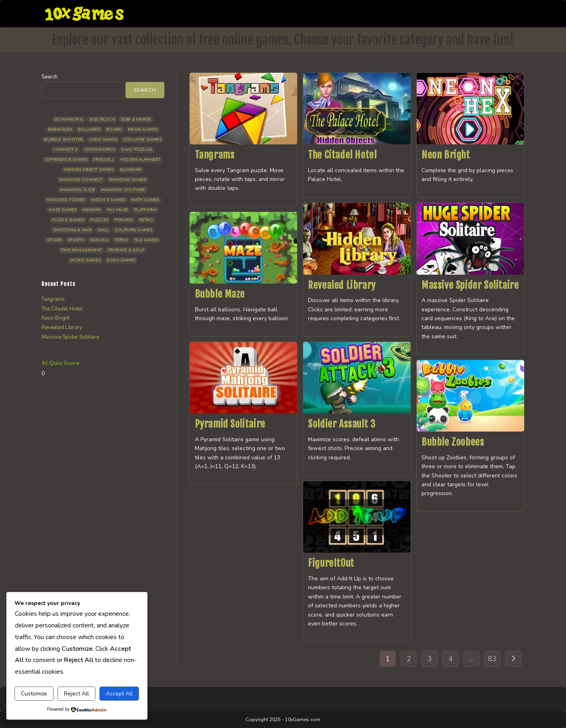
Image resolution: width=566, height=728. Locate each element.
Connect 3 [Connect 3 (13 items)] (65, 150)
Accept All (119, 694)
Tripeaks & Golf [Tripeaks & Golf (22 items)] (126, 250)
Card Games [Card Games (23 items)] (103, 140)
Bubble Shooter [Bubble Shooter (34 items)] (63, 140)
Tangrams (215, 155)
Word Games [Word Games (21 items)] (85, 260)
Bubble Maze (220, 294)
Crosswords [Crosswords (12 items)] (99, 150)
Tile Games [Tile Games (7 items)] (146, 240)
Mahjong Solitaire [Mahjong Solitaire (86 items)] (123, 190)
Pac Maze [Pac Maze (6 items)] (118, 210)
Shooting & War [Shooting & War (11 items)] (72, 230)
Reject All (76, 694)
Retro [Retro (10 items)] (146, 220)
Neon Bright (446, 155)
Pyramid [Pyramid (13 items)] (124, 220)
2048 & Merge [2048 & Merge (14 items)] (136, 119)
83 (492, 659)
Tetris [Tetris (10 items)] (121, 240)
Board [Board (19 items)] (114, 130)
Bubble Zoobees (453, 442)
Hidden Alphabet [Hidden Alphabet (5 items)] (140, 160)
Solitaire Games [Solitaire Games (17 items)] (133, 230)
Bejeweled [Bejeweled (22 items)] (60, 130)
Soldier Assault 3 (342, 424)
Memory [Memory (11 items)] (92, 210)
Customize (34, 694)
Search (50, 77)
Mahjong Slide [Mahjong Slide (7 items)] (77, 190)
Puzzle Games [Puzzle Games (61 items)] (68, 220)
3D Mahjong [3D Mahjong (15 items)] (69, 119)
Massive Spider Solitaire (470, 285)
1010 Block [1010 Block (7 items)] (102, 119)
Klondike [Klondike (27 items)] (131, 170)
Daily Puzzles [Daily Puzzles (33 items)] (137, 150)
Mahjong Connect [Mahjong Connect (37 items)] (81, 180)
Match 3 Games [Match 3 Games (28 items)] (108, 200)
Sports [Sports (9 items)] (76, 240)
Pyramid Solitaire (230, 424)
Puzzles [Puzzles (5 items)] (99, 220)
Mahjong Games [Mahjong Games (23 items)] (128, 180)
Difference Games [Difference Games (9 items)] (66, 160)
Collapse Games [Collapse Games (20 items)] (142, 140)
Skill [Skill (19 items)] (103, 230)
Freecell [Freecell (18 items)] (104, 160)
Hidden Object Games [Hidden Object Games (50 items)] (89, 170)
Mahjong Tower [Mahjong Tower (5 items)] (66, 200)
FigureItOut (331, 563)
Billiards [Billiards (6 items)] (89, 130)
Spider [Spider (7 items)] (54, 240)
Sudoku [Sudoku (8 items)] (99, 240)
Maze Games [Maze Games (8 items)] (63, 210)
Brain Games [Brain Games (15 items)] (143, 130)
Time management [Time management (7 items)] (81, 250)
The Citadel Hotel (342, 155)
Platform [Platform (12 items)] (145, 210)
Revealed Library (342, 285)
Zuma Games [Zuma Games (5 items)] (121, 260)
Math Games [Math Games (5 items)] (145, 200)
